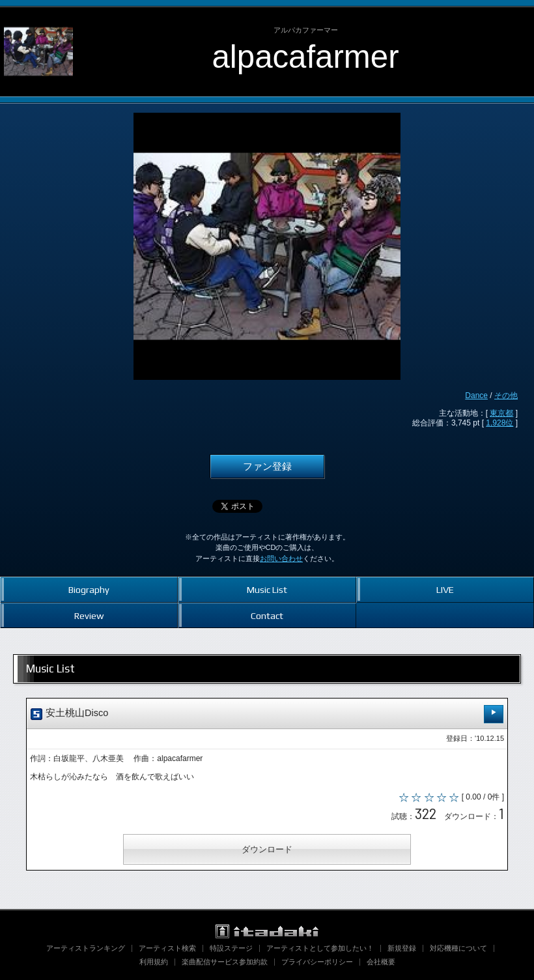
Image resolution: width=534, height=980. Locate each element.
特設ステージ (231, 948)
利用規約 (154, 962)
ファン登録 (267, 467)
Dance (476, 396)
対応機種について (458, 948)
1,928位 (499, 423)
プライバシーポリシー (317, 962)
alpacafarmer (306, 56)
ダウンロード (267, 849)
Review (89, 615)
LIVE (445, 589)
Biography (89, 589)
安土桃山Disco (267, 714)
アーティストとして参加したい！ (320, 948)
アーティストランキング (86, 948)
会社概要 (381, 962)
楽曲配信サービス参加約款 (225, 962)
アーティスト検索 (167, 948)
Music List (267, 589)
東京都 (501, 413)
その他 (506, 396)
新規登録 (402, 948)
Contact (267, 615)
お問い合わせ (281, 558)
